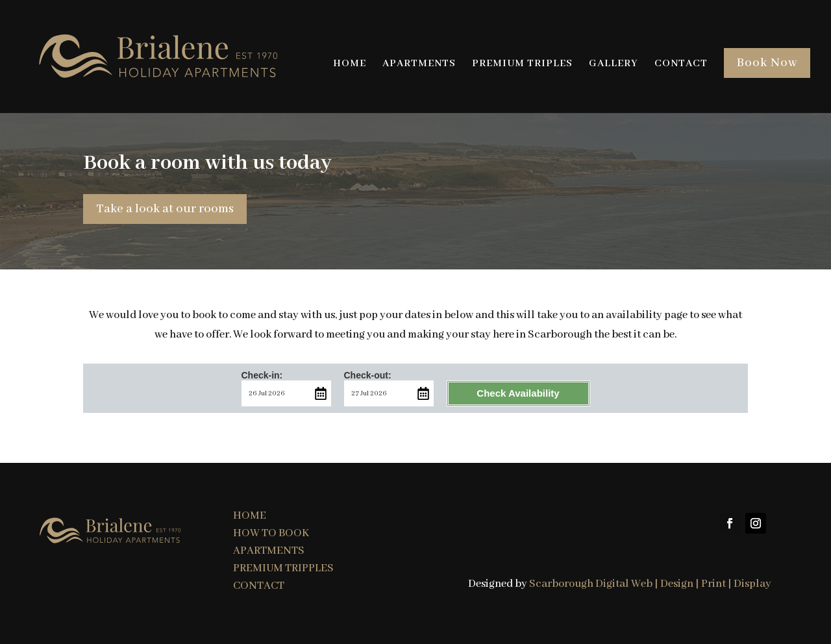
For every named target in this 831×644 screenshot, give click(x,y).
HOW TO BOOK (271, 533)
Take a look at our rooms (165, 209)
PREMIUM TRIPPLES (283, 568)
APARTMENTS (419, 65)
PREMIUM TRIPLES (522, 65)
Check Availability (518, 393)
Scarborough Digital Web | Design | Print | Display (650, 584)
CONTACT (681, 65)
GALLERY (614, 65)
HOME (350, 65)
